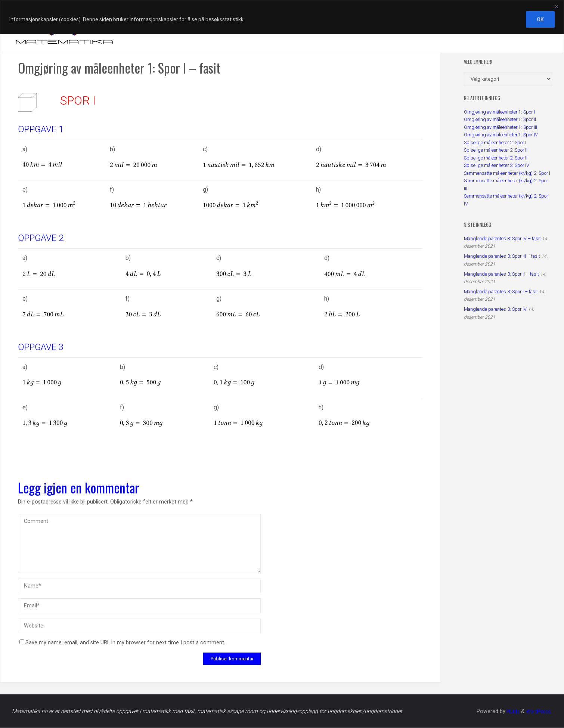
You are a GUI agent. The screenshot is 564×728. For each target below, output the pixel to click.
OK (540, 19)
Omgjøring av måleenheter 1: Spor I (499, 112)
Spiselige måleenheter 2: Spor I (495, 142)
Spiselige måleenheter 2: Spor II (496, 150)
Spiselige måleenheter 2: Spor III (496, 158)
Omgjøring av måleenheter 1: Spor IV (501, 135)
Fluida (510, 712)
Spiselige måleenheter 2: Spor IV (497, 165)
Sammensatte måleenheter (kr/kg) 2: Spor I (507, 173)
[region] (282, 17)
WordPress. (538, 712)
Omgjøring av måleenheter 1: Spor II (500, 119)
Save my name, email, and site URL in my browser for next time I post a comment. (122, 643)
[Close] (556, 6)
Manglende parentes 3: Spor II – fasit (501, 274)
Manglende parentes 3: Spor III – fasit (502, 256)
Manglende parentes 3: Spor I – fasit (501, 292)
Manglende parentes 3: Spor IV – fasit (502, 238)
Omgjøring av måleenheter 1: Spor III (501, 127)
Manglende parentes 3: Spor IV (495, 309)
